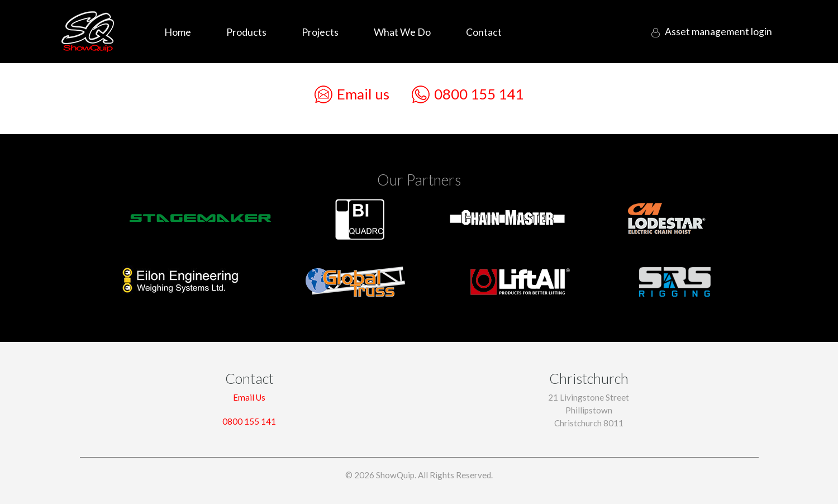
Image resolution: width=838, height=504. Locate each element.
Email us (352, 94)
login (716, 32)
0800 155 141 (468, 94)
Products (246, 32)
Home (178, 32)
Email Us (249, 397)
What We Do (402, 32)
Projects (320, 32)
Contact (484, 32)
